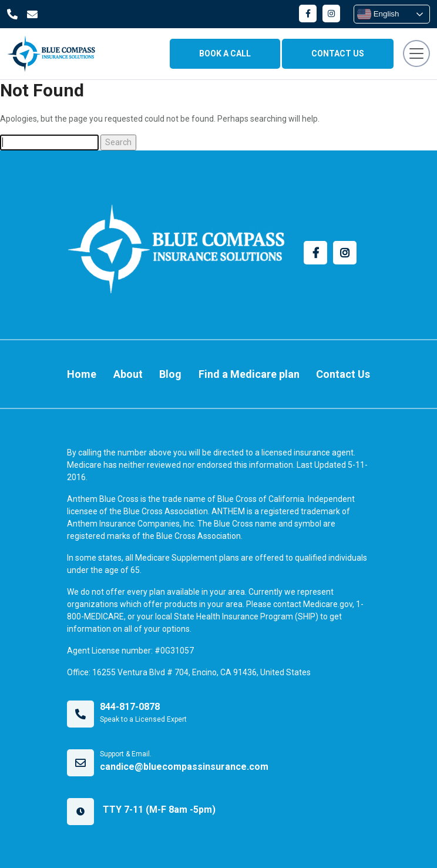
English (378, 14)
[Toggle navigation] (416, 53)
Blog (170, 374)
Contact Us (343, 374)
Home (82, 374)
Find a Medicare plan (249, 374)
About (128, 374)
